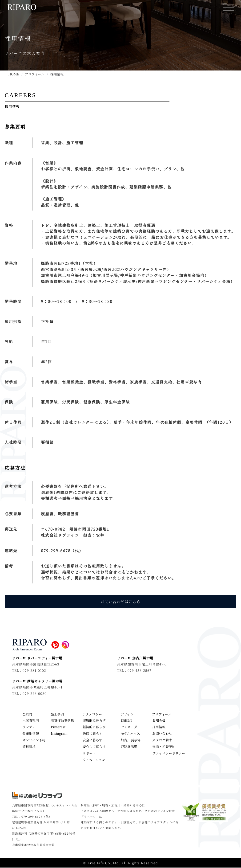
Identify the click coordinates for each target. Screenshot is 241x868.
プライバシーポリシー (168, 753)
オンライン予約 (34, 740)
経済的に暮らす (94, 727)
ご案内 (28, 714)
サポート (89, 753)
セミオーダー (131, 727)
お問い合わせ (162, 734)
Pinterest (58, 727)
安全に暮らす (92, 740)
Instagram (59, 734)
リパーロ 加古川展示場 (135, 658)
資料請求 (29, 747)
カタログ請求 (162, 740)
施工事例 (58, 714)
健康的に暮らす (94, 720)
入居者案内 (31, 720)
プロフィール (35, 74)
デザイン (128, 714)
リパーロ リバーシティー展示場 (37, 658)
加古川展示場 (131, 740)
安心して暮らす (94, 747)
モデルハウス (130, 734)
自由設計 (127, 720)
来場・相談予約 (164, 747)
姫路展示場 (129, 747)
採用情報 (159, 727)
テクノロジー (93, 714)
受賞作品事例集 (62, 720)
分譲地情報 (31, 734)
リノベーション (94, 760)
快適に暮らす (92, 734)
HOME (14, 74)
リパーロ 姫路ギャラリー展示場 (37, 681)
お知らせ (159, 720)
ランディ (29, 727)
